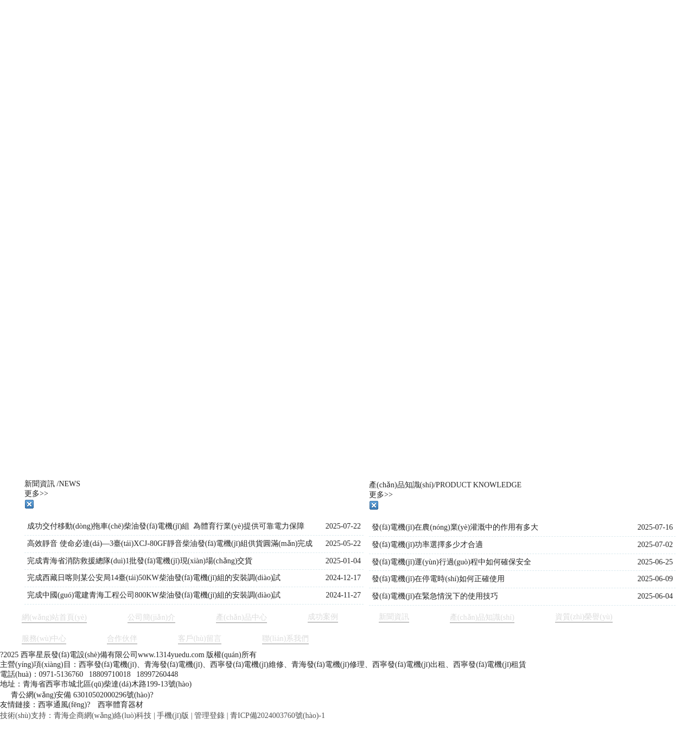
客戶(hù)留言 (199, 638)
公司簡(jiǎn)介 (151, 617)
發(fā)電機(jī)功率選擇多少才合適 (427, 545)
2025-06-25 (655, 562)
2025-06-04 (655, 596)
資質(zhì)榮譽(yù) (584, 617)
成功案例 (323, 617)
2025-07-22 (343, 526)
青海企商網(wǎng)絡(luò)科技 (103, 716)
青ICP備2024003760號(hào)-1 (278, 716)
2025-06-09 (655, 579)
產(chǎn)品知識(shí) (482, 617)
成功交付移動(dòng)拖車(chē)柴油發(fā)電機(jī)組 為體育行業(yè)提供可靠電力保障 (166, 526)
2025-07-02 (655, 545)
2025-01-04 (343, 561)
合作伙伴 (122, 638)
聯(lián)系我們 (285, 638)
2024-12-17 (343, 578)
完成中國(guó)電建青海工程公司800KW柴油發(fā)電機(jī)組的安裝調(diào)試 (154, 595)
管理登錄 (209, 716)
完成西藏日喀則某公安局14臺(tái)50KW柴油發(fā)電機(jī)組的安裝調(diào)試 (154, 578)
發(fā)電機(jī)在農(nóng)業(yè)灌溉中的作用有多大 (455, 527)
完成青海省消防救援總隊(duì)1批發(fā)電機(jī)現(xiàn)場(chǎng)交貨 (140, 561)
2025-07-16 (655, 527)
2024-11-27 (343, 595)
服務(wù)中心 (44, 638)
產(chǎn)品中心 (241, 617)
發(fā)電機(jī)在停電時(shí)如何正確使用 (438, 579)
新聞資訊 (394, 617)
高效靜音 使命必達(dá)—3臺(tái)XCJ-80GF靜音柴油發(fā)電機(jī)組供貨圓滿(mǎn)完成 (170, 544)
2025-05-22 (343, 544)
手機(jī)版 (173, 716)
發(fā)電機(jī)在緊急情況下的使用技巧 (435, 596)
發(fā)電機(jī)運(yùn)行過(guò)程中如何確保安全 (451, 562)
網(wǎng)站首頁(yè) (54, 617)
